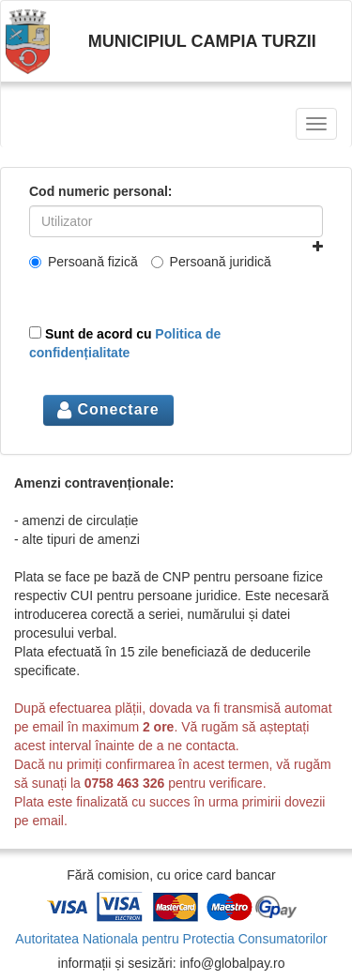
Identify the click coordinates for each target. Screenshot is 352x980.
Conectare (108, 409)
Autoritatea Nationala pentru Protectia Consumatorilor (171, 939)
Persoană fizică (84, 262)
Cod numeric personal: (100, 191)
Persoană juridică (211, 262)
